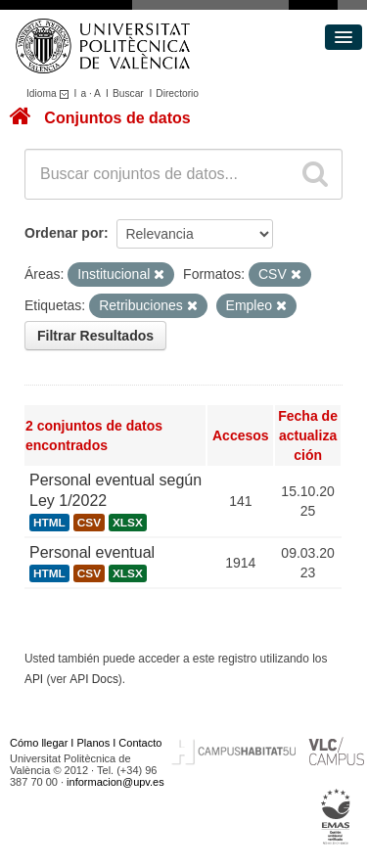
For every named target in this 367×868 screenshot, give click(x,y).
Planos (94, 743)
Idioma (50, 93)
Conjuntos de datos (117, 118)
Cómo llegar (39, 743)
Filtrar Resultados (95, 336)
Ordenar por (64, 233)
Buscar (128, 93)
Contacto (140, 743)
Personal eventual (92, 552)
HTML (49, 523)
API (34, 679)
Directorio (177, 93)
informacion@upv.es (115, 782)
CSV (89, 523)
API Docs (94, 679)
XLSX (128, 523)
